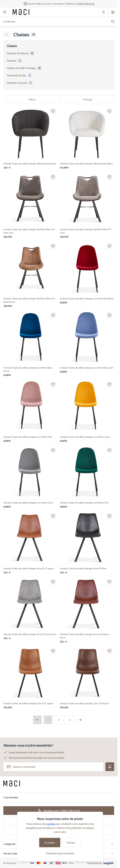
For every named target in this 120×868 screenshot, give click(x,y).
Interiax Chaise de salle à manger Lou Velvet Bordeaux (87, 301)
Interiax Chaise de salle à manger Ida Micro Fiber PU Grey (87, 233)
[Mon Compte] (103, 12)
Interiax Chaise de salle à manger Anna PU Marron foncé (87, 638)
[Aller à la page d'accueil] (21, 12)
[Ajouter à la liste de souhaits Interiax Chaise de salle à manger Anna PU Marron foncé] (109, 582)
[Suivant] (80, 720)
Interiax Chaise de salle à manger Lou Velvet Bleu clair (87, 370)
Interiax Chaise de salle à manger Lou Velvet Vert (87, 505)
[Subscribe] (110, 767)
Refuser (71, 842)
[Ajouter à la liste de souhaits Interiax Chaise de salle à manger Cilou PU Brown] (109, 651)
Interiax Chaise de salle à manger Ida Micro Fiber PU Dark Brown (31, 302)
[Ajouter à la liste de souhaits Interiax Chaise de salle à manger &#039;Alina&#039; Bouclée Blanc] (109, 111)
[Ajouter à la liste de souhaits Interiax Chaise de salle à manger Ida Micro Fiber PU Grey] (109, 177)
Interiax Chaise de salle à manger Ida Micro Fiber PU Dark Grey (31, 233)
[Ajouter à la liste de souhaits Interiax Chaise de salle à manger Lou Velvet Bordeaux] (109, 246)
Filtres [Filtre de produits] (32, 99)
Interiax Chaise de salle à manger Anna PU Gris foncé (31, 636)
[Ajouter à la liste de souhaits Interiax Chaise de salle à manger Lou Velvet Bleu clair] (109, 315)
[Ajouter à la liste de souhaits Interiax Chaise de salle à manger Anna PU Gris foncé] (53, 582)
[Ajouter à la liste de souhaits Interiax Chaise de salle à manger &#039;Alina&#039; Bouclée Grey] (53, 111)
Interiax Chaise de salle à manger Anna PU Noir (87, 571)
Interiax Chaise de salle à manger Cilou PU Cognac (31, 706)
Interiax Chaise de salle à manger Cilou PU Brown (87, 706)
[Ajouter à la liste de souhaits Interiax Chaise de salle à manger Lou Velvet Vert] (109, 450)
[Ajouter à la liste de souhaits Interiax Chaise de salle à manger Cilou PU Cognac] (53, 651)
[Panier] (113, 12)
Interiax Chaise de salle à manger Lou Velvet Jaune (87, 439)
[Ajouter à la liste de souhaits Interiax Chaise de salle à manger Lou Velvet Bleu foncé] (53, 315)
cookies (51, 824)
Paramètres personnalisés (60, 853)
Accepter (50, 842)
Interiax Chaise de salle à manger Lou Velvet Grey (31, 505)
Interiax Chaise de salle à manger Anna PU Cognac (31, 571)
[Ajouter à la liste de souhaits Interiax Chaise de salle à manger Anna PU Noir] (109, 516)
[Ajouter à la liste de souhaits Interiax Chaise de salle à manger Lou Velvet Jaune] (109, 384)
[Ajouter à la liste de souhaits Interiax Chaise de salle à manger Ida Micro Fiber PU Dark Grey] (53, 177)
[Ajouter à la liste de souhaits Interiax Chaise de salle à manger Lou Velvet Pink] (53, 384)
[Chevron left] (7, 34)
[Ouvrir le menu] (5, 12)
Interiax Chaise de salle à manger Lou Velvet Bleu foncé (31, 371)
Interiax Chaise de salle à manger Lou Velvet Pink (31, 439)
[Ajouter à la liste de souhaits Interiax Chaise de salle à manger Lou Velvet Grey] (53, 450)
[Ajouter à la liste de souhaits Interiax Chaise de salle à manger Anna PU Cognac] (53, 516)
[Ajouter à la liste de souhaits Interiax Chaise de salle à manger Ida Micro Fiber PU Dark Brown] (53, 246)
